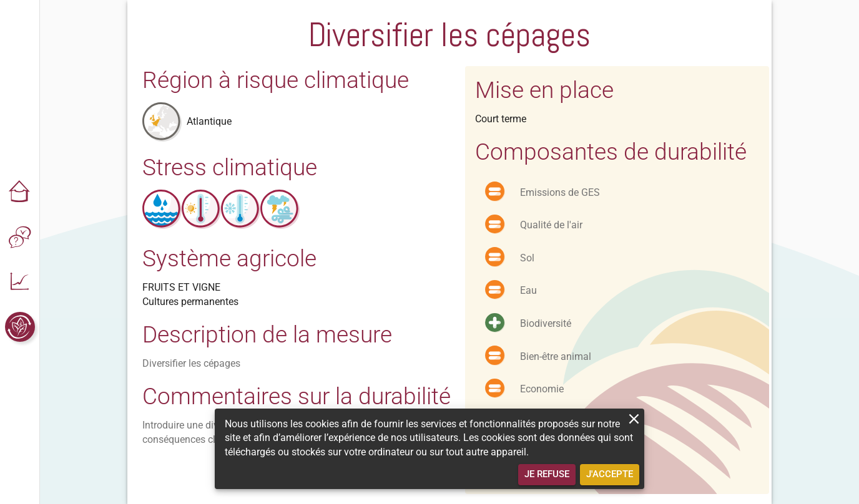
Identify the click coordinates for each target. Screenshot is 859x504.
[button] (20, 192)
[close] (634, 419)
